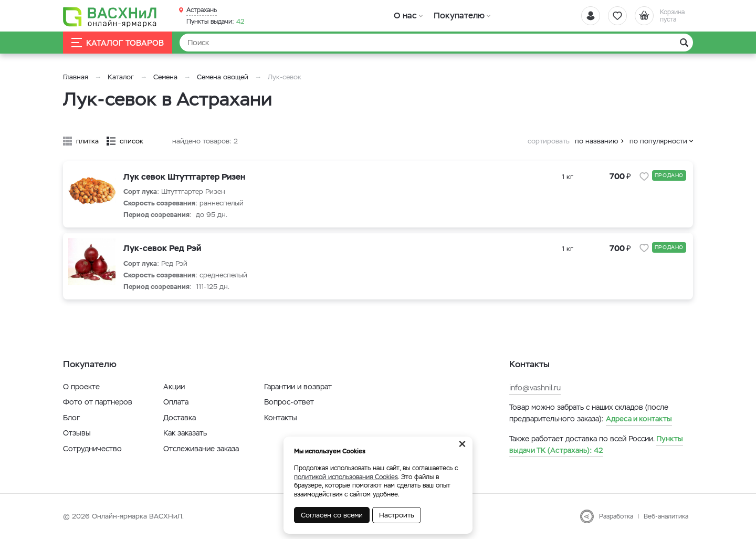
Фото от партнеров (98, 402)
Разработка (616, 516)
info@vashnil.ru (535, 388)
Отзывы (77, 433)
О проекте (81, 387)
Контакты (281, 418)
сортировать (549, 141)
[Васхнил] (110, 16)
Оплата (176, 402)
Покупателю (459, 15)
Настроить (397, 515)
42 (215, 22)
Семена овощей (223, 77)
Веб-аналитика (666, 516)
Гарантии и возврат (298, 387)
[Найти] (436, 43)
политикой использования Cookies (346, 477)
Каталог (121, 77)
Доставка (180, 418)
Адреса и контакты (639, 419)
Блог (71, 418)
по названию (597, 141)
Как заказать (185, 433)
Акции (174, 387)
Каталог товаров (118, 43)
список (132, 141)
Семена (165, 77)
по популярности (658, 141)
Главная (76, 77)
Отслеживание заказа (201, 449)
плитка (87, 141)
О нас (406, 15)
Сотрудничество (92, 449)
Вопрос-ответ (289, 402)
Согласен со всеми (332, 515)
